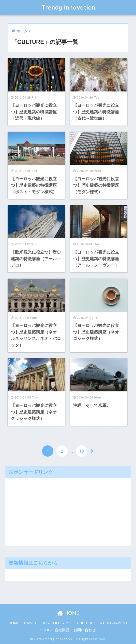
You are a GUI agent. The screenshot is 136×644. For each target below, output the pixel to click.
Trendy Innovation (72, 7)
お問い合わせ (85, 630)
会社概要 (62, 630)
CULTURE (85, 623)
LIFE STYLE (63, 623)
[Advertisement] (45, 511)
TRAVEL (30, 623)
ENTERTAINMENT (112, 623)
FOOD (45, 630)
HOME (68, 613)
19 (82, 451)
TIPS (45, 623)
